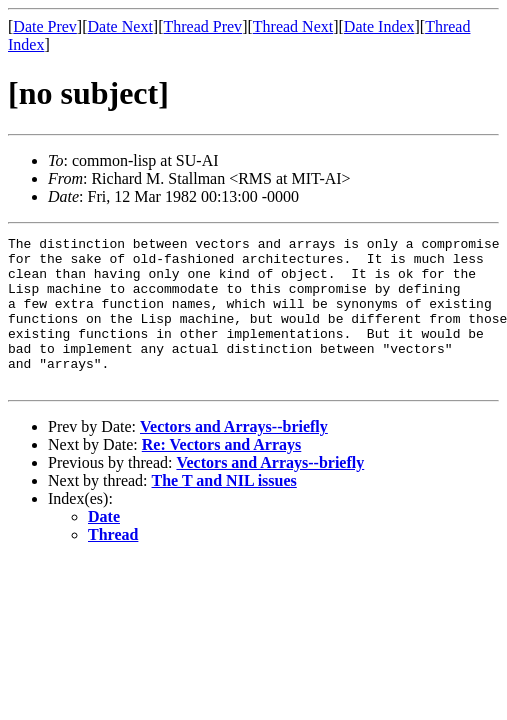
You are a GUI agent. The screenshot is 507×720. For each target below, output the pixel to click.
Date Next (120, 26)
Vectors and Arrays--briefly (234, 456)
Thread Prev (202, 26)
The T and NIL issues (224, 510)
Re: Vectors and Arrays (222, 474)
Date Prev (45, 26)
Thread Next (293, 26)
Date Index (379, 26)
